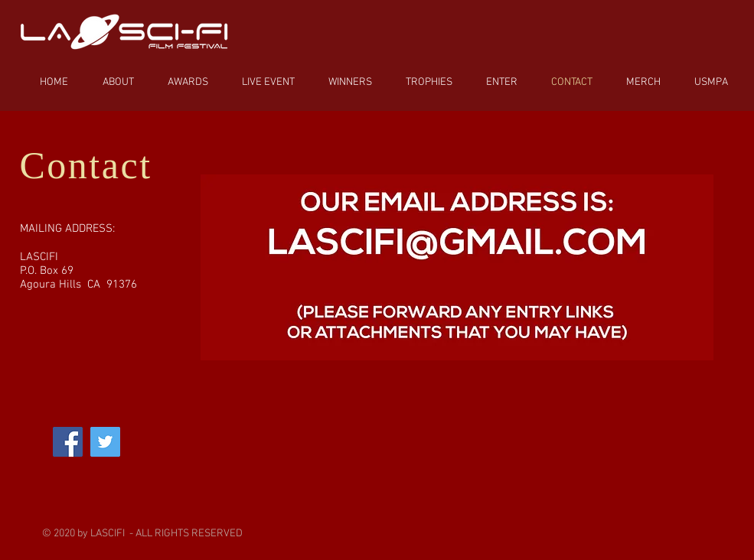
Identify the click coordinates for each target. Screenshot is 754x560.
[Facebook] (68, 442)
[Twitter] (105, 442)
